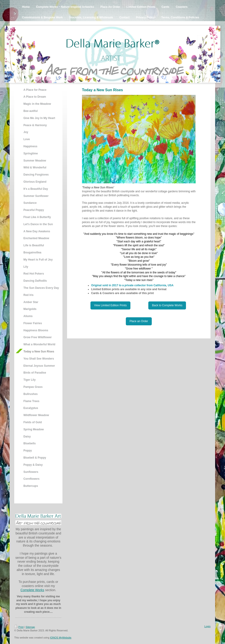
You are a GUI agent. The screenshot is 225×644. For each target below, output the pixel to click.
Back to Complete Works (167, 305)
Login (207, 626)
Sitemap (30, 627)
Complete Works (32, 590)
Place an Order (139, 321)
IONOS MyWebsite (61, 638)
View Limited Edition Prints (110, 305)
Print (19, 627)
